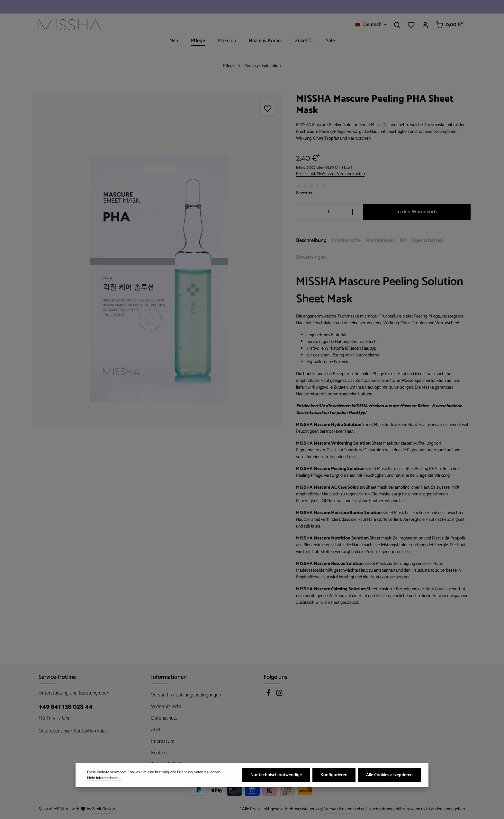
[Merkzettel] (411, 25)
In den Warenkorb (417, 212)
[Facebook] (269, 695)
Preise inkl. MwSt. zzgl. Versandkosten (330, 174)
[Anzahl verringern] (304, 212)
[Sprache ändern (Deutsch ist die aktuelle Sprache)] (371, 25)
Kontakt (159, 753)
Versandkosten (338, 809)
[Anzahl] (328, 212)
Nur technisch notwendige (276, 782)
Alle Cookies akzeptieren (389, 782)
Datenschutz (164, 718)
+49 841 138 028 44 (66, 707)
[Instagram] (279, 695)
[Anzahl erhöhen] (353, 212)
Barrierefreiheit (166, 764)
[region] (158, 260)
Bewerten (305, 193)
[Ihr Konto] (425, 25)
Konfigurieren (334, 782)
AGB (156, 730)
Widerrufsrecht (166, 707)
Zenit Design (103, 809)
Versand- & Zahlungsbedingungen (186, 695)
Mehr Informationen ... (104, 785)
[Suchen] (397, 25)
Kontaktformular (90, 731)
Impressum (163, 741)
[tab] (311, 241)
